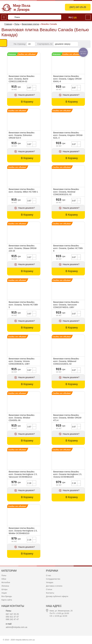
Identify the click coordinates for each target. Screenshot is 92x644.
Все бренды (7, 596)
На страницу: (20, 44)
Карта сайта (7, 600)
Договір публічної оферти (57, 596)
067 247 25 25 (12, 614)
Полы (4, 575)
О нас (49, 575)
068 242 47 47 (12, 619)
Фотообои (6, 582)
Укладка (50, 582)
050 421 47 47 (12, 617)
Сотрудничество (53, 579)
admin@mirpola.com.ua (16, 627)
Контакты (50, 593)
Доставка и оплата (54, 586)
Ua (75, 17)
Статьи (49, 589)
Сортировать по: (45, 44)
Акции (4, 593)
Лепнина (5, 586)
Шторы (4, 589)
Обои (4, 579)
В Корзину (27, 102)
